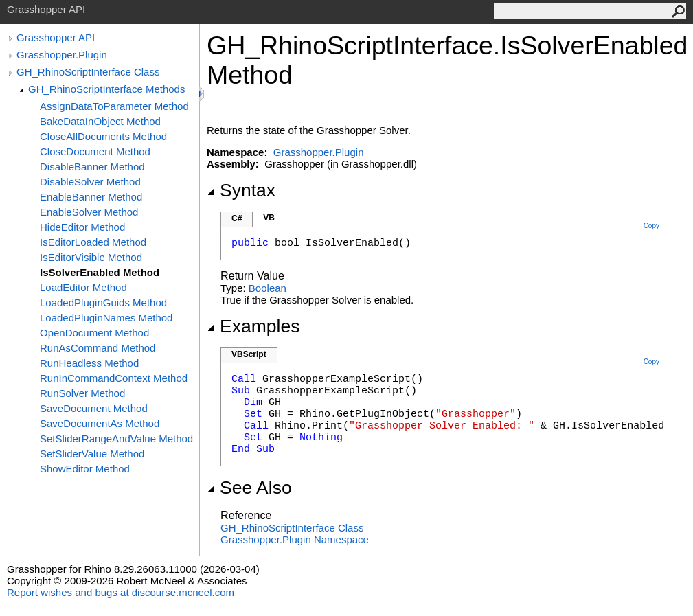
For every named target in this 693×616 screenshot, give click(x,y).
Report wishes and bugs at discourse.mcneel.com (121, 592)
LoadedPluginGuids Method (103, 303)
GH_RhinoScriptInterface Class (88, 72)
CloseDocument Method (95, 151)
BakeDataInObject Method (100, 121)
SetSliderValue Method (92, 454)
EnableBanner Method (91, 197)
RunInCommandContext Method (114, 378)
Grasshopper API (56, 37)
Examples (253, 326)
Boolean (268, 288)
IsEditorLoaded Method (93, 242)
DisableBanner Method (92, 167)
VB (269, 218)
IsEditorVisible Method (91, 257)
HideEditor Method (82, 227)
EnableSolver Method (89, 212)
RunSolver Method (82, 393)
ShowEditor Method (85, 469)
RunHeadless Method (89, 363)
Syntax (241, 190)
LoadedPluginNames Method (106, 318)
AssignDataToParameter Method (114, 106)
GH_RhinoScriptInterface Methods (106, 89)
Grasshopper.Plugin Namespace (295, 539)
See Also (249, 488)
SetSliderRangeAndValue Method (116, 438)
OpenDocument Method (94, 333)
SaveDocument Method (94, 408)
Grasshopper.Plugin (62, 55)
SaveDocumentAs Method (100, 423)
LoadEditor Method (83, 287)
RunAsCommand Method (98, 348)
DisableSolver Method (90, 182)
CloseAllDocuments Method (103, 136)
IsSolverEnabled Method (100, 272)
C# (237, 218)
